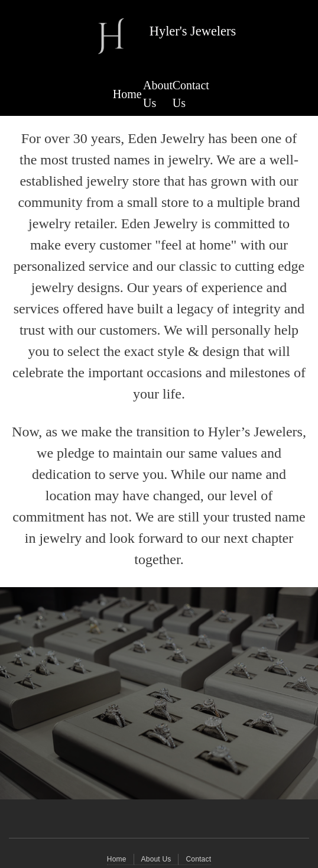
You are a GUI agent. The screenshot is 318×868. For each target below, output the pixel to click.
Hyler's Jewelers (193, 31)
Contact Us (191, 94)
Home (127, 94)
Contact (198, 859)
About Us (158, 94)
